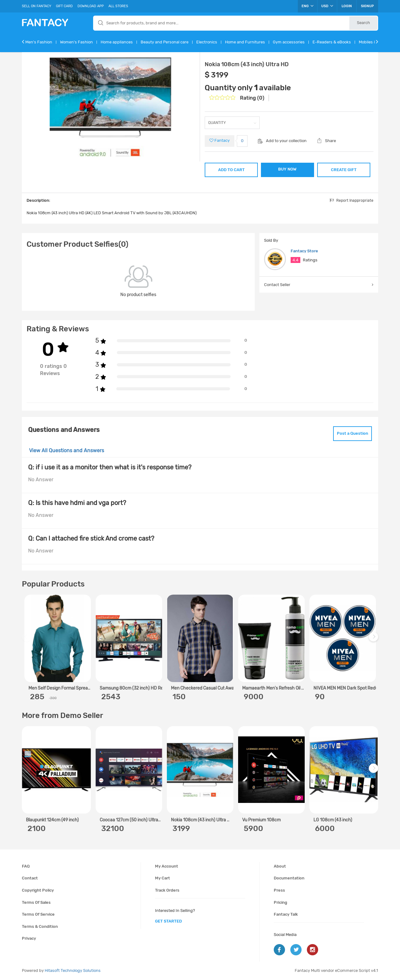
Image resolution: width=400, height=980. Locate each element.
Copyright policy (38, 890)
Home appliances (117, 42)
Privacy (29, 938)
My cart (162, 878)
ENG (307, 6)
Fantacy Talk (286, 914)
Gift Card (64, 6)
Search (363, 23)
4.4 (295, 260)
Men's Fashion (39, 42)
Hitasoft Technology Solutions (73, 970)
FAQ (26, 866)
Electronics (207, 42)
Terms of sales (36, 902)
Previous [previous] (27, 640)
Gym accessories (289, 42)
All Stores (118, 6)
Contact (30, 878)
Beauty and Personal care (165, 42)
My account (167, 866)
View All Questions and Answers (67, 450)
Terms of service (38, 914)
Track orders (167, 890)
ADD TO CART (231, 170)
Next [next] (374, 640)
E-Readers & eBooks (332, 42)
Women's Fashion (76, 42)
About (280, 866)
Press (279, 890)
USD (327, 6)
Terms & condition (40, 926)
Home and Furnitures (245, 42)
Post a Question (352, 433)
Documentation (289, 878)
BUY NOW (287, 169)
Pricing (280, 902)
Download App (91, 6)
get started (168, 921)
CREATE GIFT (344, 170)
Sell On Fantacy (37, 6)
